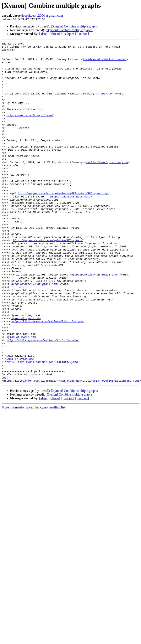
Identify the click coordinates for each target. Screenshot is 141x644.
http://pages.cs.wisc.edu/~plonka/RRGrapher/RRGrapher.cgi (63, 224)
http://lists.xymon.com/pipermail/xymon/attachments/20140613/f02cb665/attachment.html (71, 449)
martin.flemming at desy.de (91, 104)
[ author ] (83, 34)
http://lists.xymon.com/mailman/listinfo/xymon (48, 377)
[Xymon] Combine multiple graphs (74, 26)
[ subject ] (69, 34)
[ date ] (44, 34)
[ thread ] (56, 34)
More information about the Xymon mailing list (33, 475)
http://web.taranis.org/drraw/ (30, 130)
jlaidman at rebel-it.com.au (105, 63)
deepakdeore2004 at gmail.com (42, 16)
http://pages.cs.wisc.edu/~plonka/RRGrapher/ (48, 280)
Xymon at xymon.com (26, 374)
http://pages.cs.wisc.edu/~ (71, 228)
